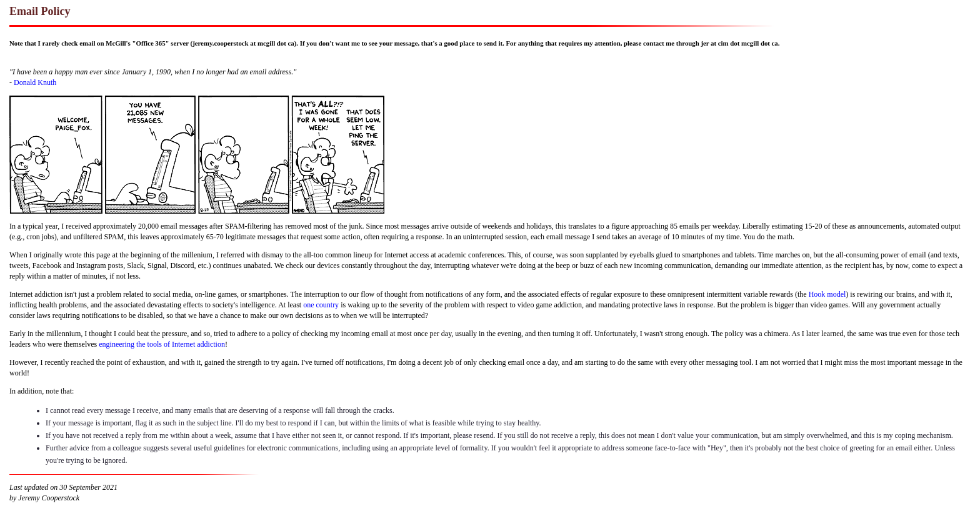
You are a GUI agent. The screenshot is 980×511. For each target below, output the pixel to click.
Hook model (827, 294)
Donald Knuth (35, 82)
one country (321, 305)
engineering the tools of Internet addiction (162, 344)
